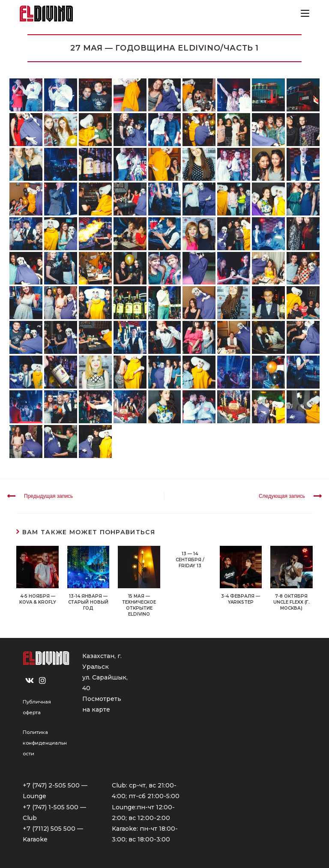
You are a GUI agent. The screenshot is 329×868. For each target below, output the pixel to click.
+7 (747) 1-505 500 (51, 807)
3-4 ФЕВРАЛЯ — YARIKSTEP (241, 599)
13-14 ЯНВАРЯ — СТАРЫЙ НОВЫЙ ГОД (88, 602)
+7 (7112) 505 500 (49, 829)
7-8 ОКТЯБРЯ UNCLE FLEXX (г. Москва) (292, 602)
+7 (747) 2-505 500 (51, 785)
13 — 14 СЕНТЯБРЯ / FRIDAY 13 (190, 560)
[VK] (30, 681)
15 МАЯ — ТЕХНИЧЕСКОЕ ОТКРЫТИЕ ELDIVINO (139, 605)
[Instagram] (42, 681)
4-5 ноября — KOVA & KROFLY (38, 599)
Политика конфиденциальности (45, 743)
